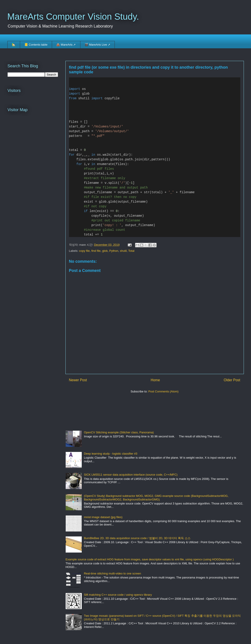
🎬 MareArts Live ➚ (97, 45)
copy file (84, 251)
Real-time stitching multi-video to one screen (113, 573)
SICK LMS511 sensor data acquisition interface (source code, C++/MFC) (131, 475)
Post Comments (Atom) (163, 391)
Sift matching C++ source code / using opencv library (118, 595)
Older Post (232, 380)
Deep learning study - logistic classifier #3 (111, 454)
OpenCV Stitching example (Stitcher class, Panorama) (119, 432)
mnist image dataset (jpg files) (103, 517)
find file (96, 251)
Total (131, 251)
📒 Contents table (36, 45)
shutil (123, 251)
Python (114, 251)
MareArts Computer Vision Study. (73, 17)
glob (105, 251)
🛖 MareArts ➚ (66, 45)
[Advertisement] (147, 410)
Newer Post (78, 380)
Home (155, 380)
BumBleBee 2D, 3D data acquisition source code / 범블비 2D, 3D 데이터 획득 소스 (137, 538)
